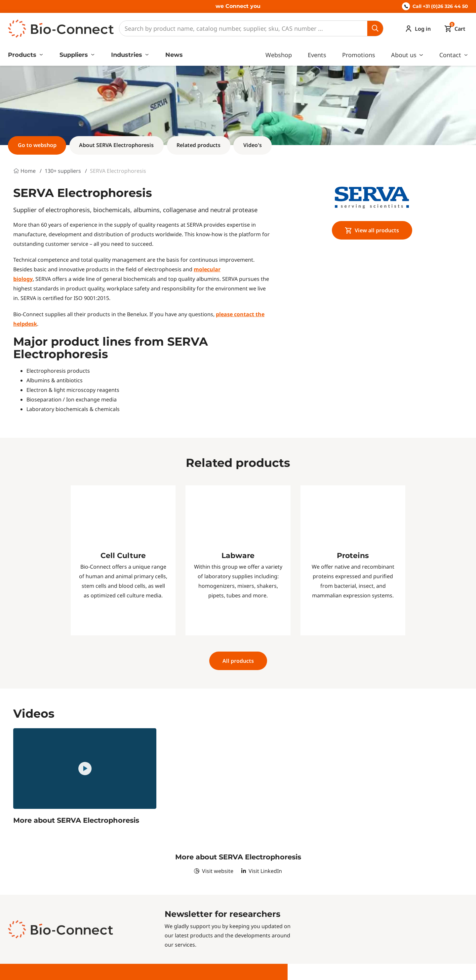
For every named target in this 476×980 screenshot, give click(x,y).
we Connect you (238, 6)
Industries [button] (127, 55)
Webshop (279, 55)
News (174, 55)
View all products (372, 230)
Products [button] (23, 55)
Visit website (214, 871)
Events (317, 55)
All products (238, 661)
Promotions (359, 55)
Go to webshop (37, 145)
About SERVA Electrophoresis (116, 145)
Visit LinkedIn (262, 871)
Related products (198, 145)
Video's (253, 145)
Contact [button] (451, 55)
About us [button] (405, 55)
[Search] (243, 28)
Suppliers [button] (75, 55)
